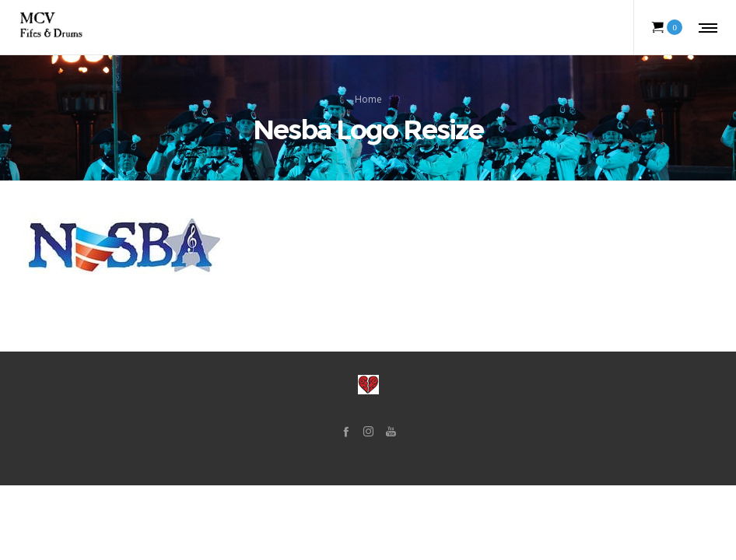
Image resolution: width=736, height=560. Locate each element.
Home (368, 98)
